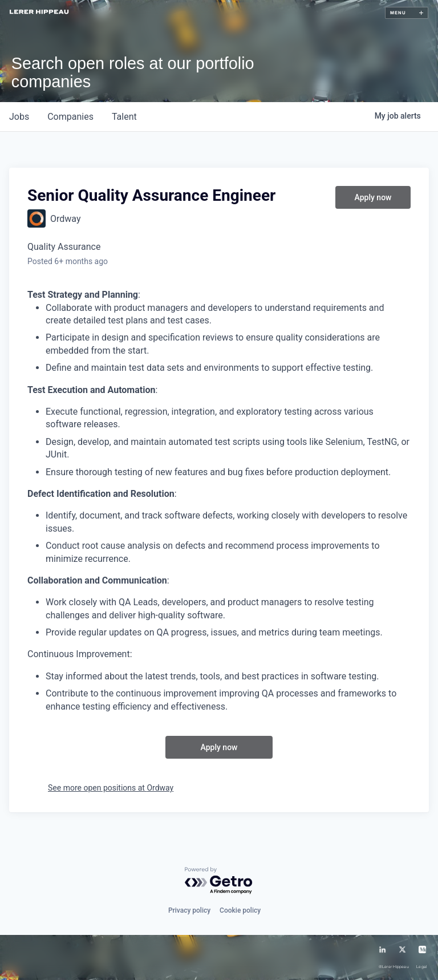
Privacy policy (189, 910)
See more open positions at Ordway (111, 788)
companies (70, 117)
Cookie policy (240, 910)
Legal (421, 967)
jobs (19, 117)
